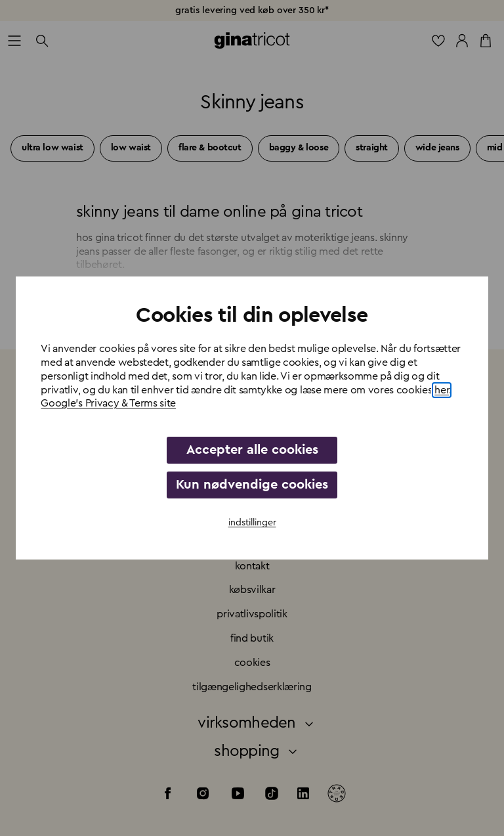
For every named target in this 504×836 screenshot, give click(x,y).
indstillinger (252, 523)
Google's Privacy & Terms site (108, 403)
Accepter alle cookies (252, 450)
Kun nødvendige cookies (252, 485)
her (442, 390)
